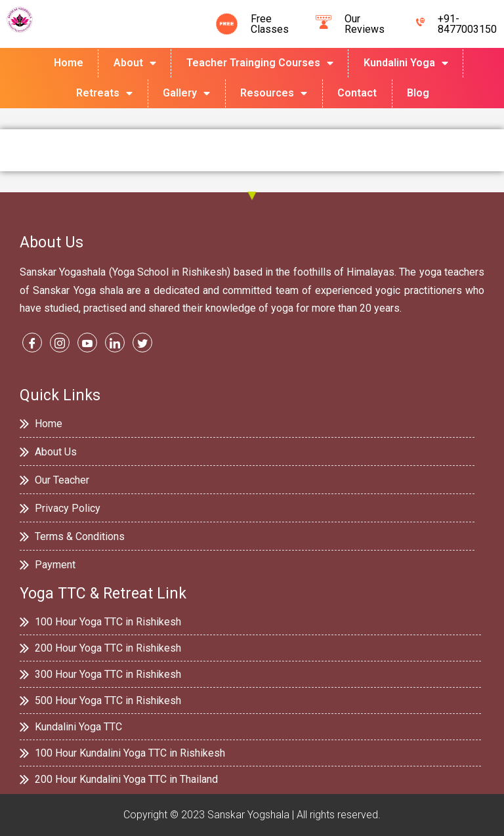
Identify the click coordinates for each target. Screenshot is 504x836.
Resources (274, 93)
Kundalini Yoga (406, 63)
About (135, 63)
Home (69, 63)
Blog (418, 93)
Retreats (104, 93)
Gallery (186, 93)
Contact (357, 93)
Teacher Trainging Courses (260, 63)
